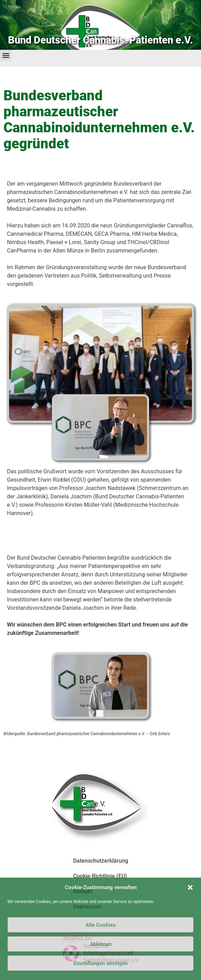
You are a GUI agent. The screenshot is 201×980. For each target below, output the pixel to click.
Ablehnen (101, 944)
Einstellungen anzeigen (100, 963)
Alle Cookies (101, 925)
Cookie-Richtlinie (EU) (100, 876)
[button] (190, 887)
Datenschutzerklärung (101, 861)
